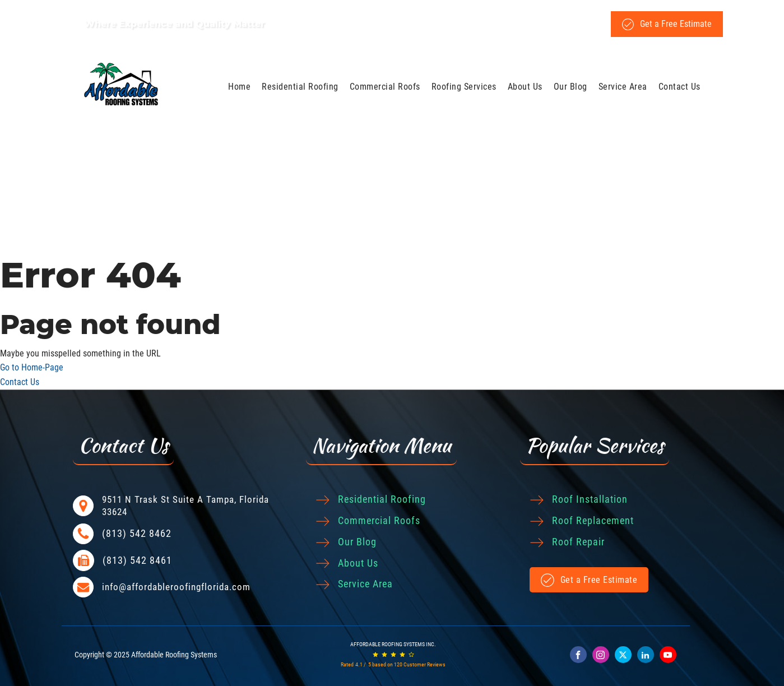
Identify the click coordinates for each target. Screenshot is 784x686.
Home (239, 87)
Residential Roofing (300, 87)
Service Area (623, 87)
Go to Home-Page (32, 367)
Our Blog (570, 87)
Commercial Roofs (385, 87)
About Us (525, 87)
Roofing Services (464, 87)
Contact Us (679, 87)
